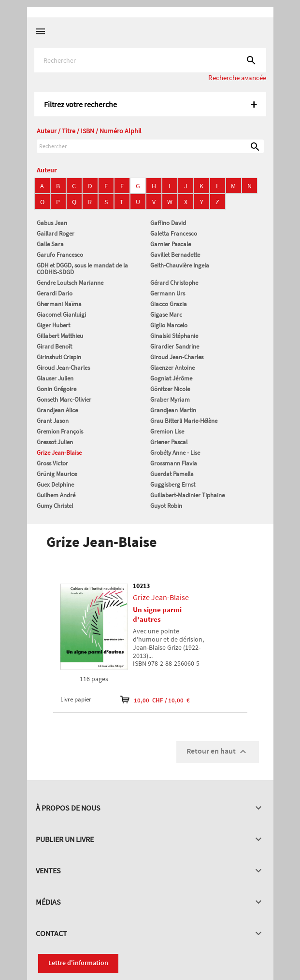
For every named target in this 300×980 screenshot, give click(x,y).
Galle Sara (50, 244)
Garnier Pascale (171, 244)
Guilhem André (56, 495)
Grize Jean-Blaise (59, 453)
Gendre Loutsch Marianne (70, 283)
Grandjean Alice (57, 410)
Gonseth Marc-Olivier (64, 399)
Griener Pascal (169, 442)
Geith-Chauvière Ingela (180, 265)
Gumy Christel (55, 506)
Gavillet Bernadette (175, 255)
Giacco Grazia (169, 304)
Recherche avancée (237, 77)
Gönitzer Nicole (170, 389)
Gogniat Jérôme (171, 378)
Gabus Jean (52, 223)
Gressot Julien (55, 442)
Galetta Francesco (174, 233)
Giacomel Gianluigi (61, 315)
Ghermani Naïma (59, 304)
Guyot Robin (166, 506)
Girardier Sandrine (175, 346)
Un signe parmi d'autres (157, 614)
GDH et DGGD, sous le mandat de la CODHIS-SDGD (82, 269)
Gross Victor (52, 463)
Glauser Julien (55, 378)
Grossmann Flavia (174, 463)
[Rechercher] (150, 60)
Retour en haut (218, 752)
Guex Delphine (55, 484)
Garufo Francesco (60, 255)
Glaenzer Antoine (172, 368)
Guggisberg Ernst (173, 484)
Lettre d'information (78, 963)
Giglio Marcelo (169, 325)
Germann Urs (168, 293)
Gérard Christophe (174, 283)
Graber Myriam (170, 399)
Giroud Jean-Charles (177, 357)
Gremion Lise (167, 431)
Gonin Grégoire (57, 389)
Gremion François (60, 431)
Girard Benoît (54, 346)
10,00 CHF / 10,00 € (155, 700)
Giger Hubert (53, 325)
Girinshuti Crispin (59, 357)
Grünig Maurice (57, 474)
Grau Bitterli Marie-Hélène (184, 421)
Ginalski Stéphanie (174, 336)
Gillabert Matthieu (60, 336)
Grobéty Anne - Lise (175, 453)
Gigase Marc (166, 315)
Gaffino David (168, 223)
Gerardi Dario (55, 293)
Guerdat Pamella (172, 474)
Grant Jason (53, 421)
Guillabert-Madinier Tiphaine (187, 495)
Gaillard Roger (56, 233)
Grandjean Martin (173, 410)
